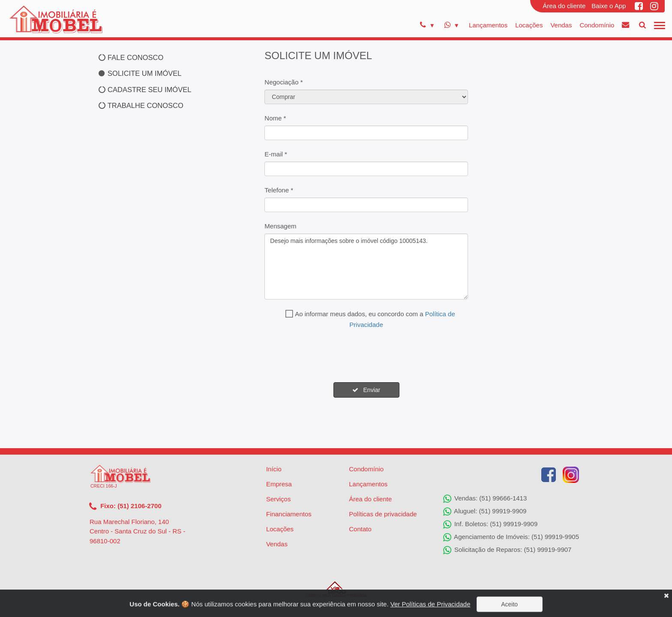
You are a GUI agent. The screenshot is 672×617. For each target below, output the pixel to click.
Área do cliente (564, 6)
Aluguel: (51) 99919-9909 (485, 512)
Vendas (561, 25)
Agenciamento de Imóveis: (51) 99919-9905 (511, 537)
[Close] (666, 603)
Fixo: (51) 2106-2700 (125, 506)
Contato (360, 529)
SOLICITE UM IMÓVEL (140, 73)
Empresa (279, 484)
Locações (529, 25)
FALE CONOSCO (131, 57)
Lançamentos (488, 25)
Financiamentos (289, 514)
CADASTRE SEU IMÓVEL (145, 90)
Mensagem (280, 226)
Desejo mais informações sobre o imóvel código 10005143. (366, 267)
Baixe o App (609, 6)
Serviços (279, 499)
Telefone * (279, 190)
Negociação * (283, 82)
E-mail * (276, 154)
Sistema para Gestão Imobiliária (336, 590)
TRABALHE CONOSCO (141, 105)
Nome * (275, 118)
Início (274, 469)
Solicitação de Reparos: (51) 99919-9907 (507, 550)
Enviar (366, 390)
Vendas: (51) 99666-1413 (485, 499)
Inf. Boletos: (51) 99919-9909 (490, 524)
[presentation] (330, 356)
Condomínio (597, 25)
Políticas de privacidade (383, 514)
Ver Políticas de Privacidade (430, 611)
